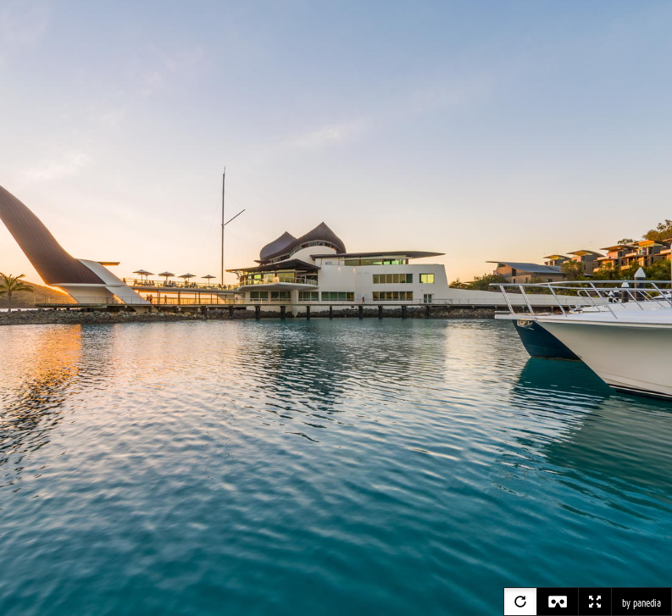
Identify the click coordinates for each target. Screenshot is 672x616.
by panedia (641, 603)
